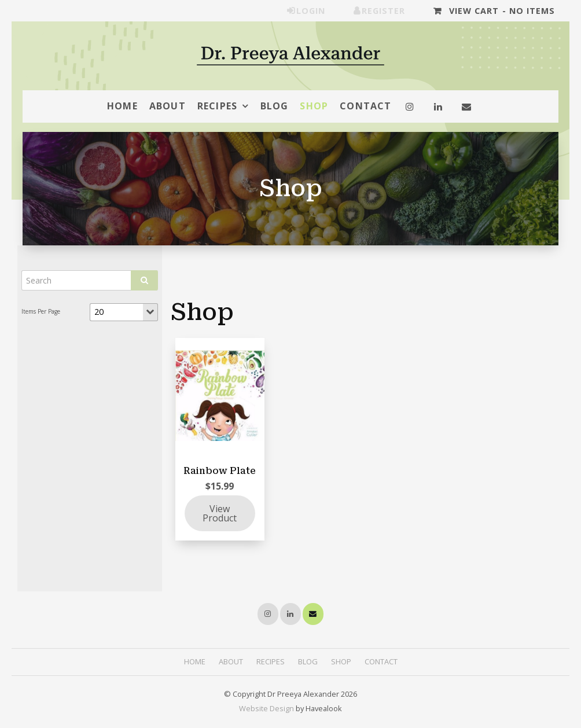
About (168, 106)
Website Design (266, 708)
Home (122, 106)
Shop (314, 106)
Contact (365, 106)
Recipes (217, 106)
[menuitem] (195, 662)
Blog (275, 106)
